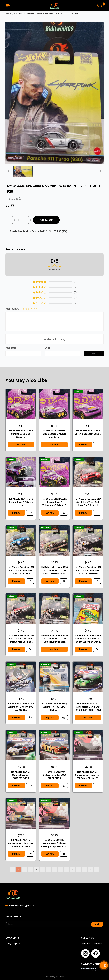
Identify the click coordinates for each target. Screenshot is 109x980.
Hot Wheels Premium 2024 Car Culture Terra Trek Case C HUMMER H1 (88, 570)
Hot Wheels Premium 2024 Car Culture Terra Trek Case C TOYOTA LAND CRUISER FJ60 (54, 571)
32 (90, 870)
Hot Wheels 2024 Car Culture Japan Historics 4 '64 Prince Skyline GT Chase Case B (88, 775)
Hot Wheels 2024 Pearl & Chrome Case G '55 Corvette (21, 434)
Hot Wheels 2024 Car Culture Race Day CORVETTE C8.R (21, 775)
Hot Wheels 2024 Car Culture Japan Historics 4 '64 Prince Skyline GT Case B (21, 843)
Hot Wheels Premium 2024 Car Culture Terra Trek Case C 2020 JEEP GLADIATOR (21, 571)
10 (72, 870)
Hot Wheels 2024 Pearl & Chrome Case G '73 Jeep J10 (21, 502)
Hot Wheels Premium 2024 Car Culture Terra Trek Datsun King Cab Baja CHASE (54, 639)
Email (48, 348)
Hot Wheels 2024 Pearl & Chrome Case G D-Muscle (88, 432)
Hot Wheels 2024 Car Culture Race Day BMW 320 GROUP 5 (54, 775)
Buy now (83, 445)
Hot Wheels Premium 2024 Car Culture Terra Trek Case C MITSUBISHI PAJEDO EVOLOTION (88, 502)
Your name (12, 348)
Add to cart (46, 220)
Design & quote (13, 943)
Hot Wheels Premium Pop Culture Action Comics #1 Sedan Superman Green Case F (88, 639)
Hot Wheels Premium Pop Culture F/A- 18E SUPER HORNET (54, 707)
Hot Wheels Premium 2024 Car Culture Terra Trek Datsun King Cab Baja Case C (21, 639)
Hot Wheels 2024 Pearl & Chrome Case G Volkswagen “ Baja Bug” (54, 502)
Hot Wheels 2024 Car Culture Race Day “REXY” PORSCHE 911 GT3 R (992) (88, 707)
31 (84, 870)
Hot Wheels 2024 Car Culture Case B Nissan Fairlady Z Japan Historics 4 (54, 843)
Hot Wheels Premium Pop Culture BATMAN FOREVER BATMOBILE (21, 707)
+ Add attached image (55, 339)
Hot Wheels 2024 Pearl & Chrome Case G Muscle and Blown (54, 434)
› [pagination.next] (96, 870)
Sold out (21, 445)
